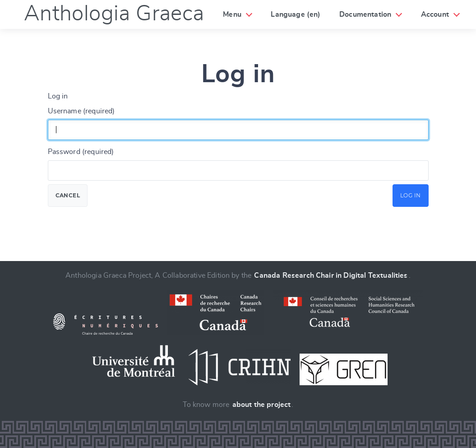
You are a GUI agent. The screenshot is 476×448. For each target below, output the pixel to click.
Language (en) (296, 14)
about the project (262, 405)
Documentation (365, 14)
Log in (411, 195)
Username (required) (81, 111)
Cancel (68, 195)
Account (435, 14)
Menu (232, 14)
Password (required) (81, 152)
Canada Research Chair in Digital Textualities (331, 275)
